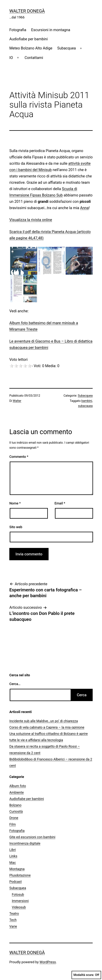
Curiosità (16, 811)
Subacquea (67, 48)
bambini (87, 401)
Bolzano (15, 805)
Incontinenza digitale (25, 843)
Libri (13, 850)
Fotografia (18, 30)
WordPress (48, 962)
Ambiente (17, 792)
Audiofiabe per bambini (29, 39)
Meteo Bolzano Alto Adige (31, 48)
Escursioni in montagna (51, 30)
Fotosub (18, 894)
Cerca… (15, 684)
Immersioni (20, 901)
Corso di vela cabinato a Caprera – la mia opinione (47, 727)
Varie (13, 926)
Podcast (16, 882)
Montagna (17, 869)
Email (60, 503)
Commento (19, 457)
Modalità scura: (86, 975)
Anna (84, 208)
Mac (13, 863)
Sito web (16, 527)
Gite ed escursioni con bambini (32, 837)
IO (11, 58)
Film (13, 824)
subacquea (85, 406)
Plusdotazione (20, 875)
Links (13, 856)
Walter (17, 401)
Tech (13, 920)
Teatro (14, 913)
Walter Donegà (27, 11)
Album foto (18, 786)
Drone (14, 818)
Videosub (19, 907)
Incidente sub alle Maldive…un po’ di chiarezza (44, 721)
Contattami (34, 58)
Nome (15, 503)
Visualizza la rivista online (31, 220)
